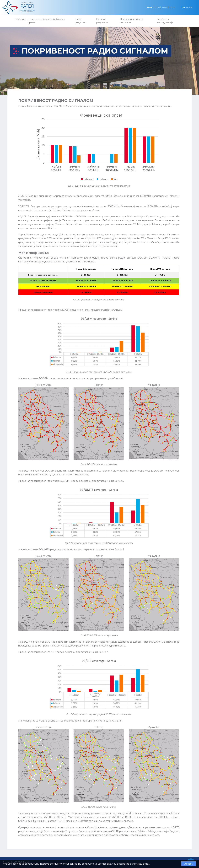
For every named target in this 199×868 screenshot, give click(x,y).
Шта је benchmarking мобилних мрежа (46, 21)
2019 (164, 7)
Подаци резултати (102, 21)
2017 (149, 7)
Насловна (19, 19)
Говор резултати (81, 21)
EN (191, 7)
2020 (172, 7)
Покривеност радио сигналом (132, 21)
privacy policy (142, 864)
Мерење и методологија (165, 21)
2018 (157, 7)
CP (183, 7)
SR (187, 7)
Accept (188, 864)
